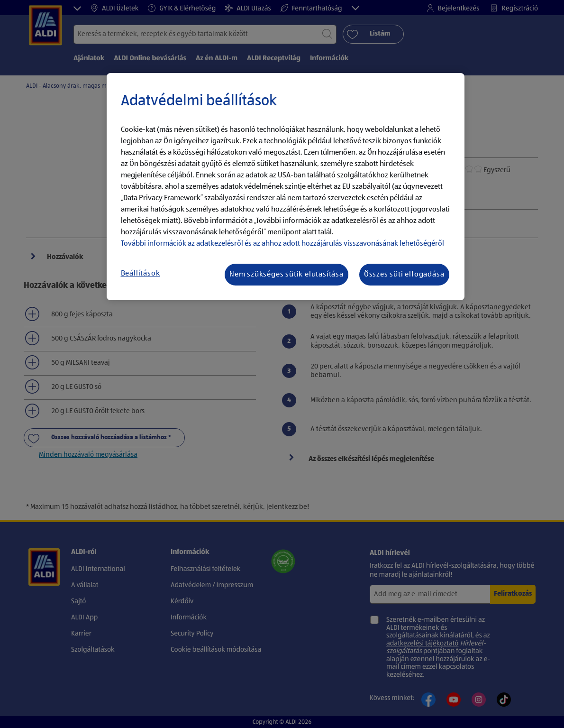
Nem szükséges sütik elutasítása (287, 275)
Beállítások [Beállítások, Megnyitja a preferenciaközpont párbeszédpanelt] (141, 274)
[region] (286, 187)
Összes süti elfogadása (404, 275)
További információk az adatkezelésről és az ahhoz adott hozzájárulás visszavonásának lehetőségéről (282, 244)
